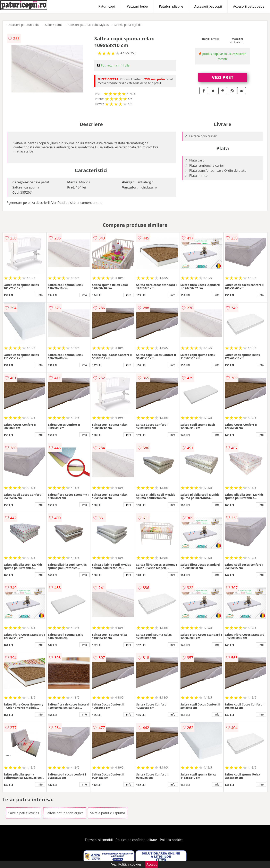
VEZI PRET (223, 77)
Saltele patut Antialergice (65, 813)
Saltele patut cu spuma (108, 813)
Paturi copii (107, 6)
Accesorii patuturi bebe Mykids (88, 25)
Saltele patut (53, 25)
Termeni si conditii (99, 840)
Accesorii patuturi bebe (24, 25)
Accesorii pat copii (208, 6)
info (40, 295)
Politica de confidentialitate (136, 840)
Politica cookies (172, 840)
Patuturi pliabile (171, 6)
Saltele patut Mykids (128, 25)
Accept (152, 864)
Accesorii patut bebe (249, 6)
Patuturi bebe (137, 6)
